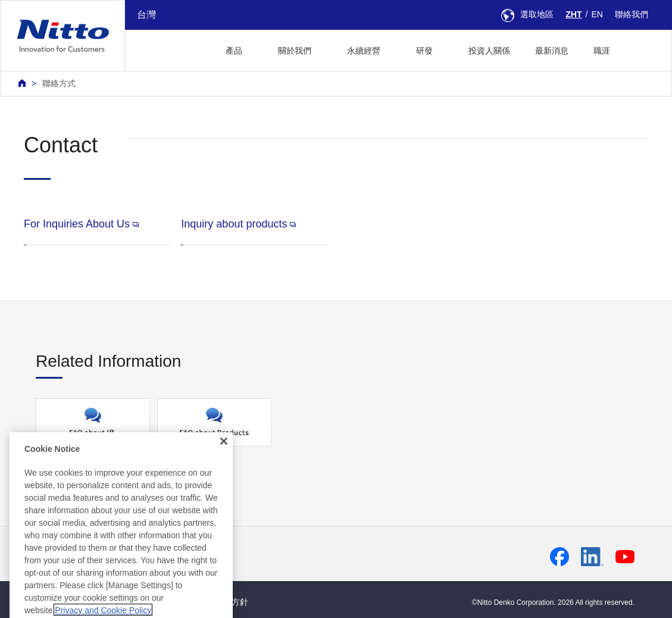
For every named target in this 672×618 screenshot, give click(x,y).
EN (597, 14)
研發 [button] (424, 51)
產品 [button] (234, 51)
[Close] (224, 484)
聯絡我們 (632, 14)
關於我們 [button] (295, 51)
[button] (641, 49)
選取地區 (527, 14)
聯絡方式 (59, 83)
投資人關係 (489, 51)
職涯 (602, 51)
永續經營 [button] (364, 51)
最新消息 (552, 51)
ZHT (573, 14)
